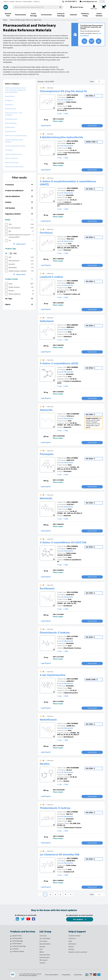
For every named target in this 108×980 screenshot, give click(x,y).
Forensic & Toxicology (19, 946)
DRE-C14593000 (72, 281)
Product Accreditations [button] (19, 190)
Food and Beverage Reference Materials (26, 20)
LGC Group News (45, 938)
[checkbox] (6, 224)
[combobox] (38, 7)
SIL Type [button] (19, 299)
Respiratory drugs (12, 162)
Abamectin (46, 410)
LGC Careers (43, 941)
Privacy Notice (66, 975)
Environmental (17, 944)
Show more (21, 244)
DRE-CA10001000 (73, 414)
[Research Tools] (11, 936)
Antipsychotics (11, 131)
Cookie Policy (78, 975)
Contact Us (72, 938)
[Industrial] (11, 949)
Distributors (72, 944)
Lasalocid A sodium (51, 277)
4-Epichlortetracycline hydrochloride (61, 137)
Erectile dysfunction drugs (15, 146)
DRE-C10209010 (72, 546)
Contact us (36, 1)
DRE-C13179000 (72, 679)
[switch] (11, 253)
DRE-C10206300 (72, 188)
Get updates (78, 919)
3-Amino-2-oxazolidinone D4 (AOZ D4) (63, 542)
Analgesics (9, 100)
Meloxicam (46, 498)
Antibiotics (9, 105)
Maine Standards (45, 944)
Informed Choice (45, 955)
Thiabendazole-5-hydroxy (55, 808)
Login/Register (46, 126)
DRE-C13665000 (72, 237)
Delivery (71, 947)
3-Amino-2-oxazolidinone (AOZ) (59, 363)
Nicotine (45, 764)
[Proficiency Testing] (11, 952)
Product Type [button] (19, 249)
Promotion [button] (19, 185)
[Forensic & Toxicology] (11, 946)
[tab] (19, 185)
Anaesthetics (10, 96)
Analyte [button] (19, 202)
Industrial (15, 949)
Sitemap (71, 949)
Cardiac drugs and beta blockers (14, 141)
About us (6, 1)
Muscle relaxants (11, 158)
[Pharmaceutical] (11, 939)
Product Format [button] (19, 279)
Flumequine (47, 454)
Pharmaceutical (17, 938)
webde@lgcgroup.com (90, 1)
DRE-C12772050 (72, 636)
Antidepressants (11, 119)
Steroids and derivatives (14, 167)
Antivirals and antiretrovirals (16, 136)
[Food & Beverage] (11, 941)
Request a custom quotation (78, 952)
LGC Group (43, 936)
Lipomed (42, 963)
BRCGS (42, 952)
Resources (19, 1)
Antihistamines (11, 123)
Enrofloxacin (47, 588)
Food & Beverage (18, 941)
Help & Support (28, 1)
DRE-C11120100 (72, 95)
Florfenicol (46, 233)
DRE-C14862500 (72, 502)
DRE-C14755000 (72, 724)
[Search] (60, 7)
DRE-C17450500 (72, 812)
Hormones (9, 150)
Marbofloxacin (48, 720)
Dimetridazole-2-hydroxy (55, 633)
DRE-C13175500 (72, 141)
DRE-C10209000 (72, 367)
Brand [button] (19, 220)
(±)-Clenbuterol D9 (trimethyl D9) (60, 854)
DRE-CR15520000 (73, 768)
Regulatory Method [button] (19, 214)
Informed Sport (44, 957)
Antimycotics (10, 127)
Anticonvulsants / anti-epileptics (14, 114)
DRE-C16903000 (72, 325)
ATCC (41, 949)
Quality (12, 1)
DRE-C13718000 (72, 458)
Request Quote (92, 126)
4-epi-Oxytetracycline (53, 675)
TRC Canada (43, 960)
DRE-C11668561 (72, 858)
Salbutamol (47, 321)
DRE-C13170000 (72, 592)
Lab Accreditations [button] (19, 196)
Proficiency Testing (18, 951)
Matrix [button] (19, 304)
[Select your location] (102, 1)
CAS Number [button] (19, 208)
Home (5, 20)
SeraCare (42, 947)
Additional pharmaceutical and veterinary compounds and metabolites (15, 90)
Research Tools (17, 936)
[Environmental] (11, 944)
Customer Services (74, 936)
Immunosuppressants (13, 154)
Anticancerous (11, 109)
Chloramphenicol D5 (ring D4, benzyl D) (63, 91)
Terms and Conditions (52, 975)
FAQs (70, 941)
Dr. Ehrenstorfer (68, 100)
